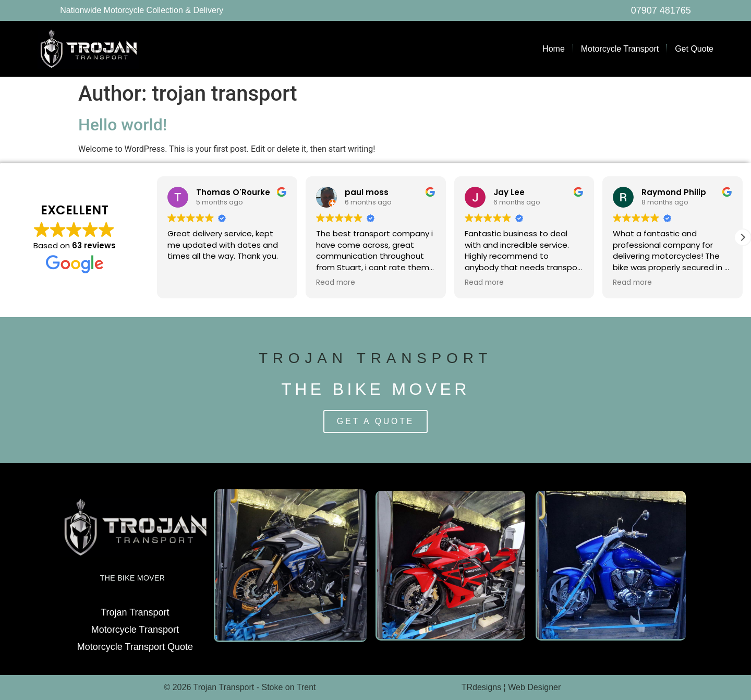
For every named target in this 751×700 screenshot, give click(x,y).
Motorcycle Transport (620, 49)
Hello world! (123, 125)
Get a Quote (375, 421)
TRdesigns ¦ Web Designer (511, 687)
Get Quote (694, 49)
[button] (743, 237)
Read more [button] (336, 283)
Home (554, 49)
